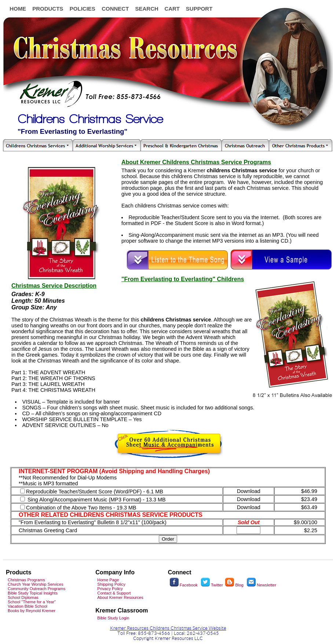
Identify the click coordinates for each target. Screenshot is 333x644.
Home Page (108, 580)
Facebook (184, 585)
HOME (18, 9)
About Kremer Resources (120, 597)
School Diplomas (23, 597)
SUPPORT (199, 9)
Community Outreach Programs (36, 589)
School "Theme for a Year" (32, 602)
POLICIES (83, 9)
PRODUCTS (48, 9)
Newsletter (266, 585)
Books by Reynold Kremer (32, 611)
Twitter (212, 585)
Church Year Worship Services (36, 584)
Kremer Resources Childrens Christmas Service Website (168, 628)
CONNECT (115, 9)
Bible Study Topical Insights (33, 593)
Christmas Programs (26, 580)
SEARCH (147, 9)
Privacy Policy (110, 589)
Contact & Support (114, 593)
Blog (234, 585)
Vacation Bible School (28, 606)
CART (172, 9)
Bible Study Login (113, 618)
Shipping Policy (111, 584)
